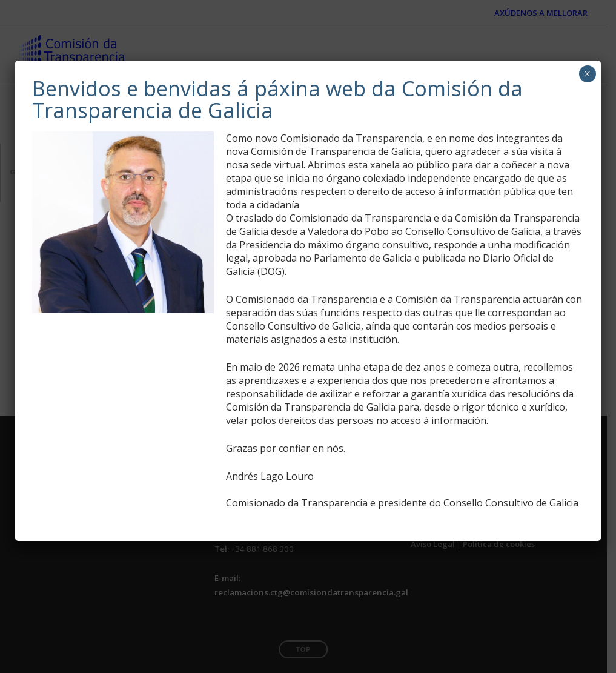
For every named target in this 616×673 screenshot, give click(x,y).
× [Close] (587, 74)
